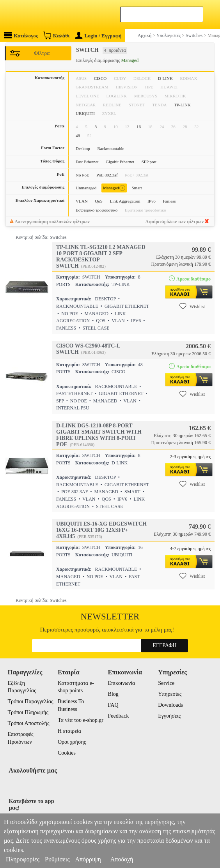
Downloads (170, 705)
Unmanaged (86, 188)
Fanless (169, 201)
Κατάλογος (21, 35)
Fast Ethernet (87, 162)
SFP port (149, 162)
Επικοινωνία (122, 683)
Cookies (67, 753)
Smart (137, 188)
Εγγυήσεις (169, 716)
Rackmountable (111, 148)
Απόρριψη (88, 859)
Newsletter (110, 617)
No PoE (82, 175)
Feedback (119, 716)
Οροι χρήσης (72, 742)
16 (139, 127)
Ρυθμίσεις (57, 859)
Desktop (83, 148)
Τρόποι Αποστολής (28, 723)
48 (78, 136)
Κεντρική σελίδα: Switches (41, 237)
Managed (114, 188)
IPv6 (152, 201)
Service (166, 683)
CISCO (100, 78)
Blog (113, 694)
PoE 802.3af (107, 175)
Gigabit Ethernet (120, 162)
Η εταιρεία (69, 731)
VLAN (82, 201)
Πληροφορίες (23, 859)
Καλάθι (56, 35)
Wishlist (192, 306)
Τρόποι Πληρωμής (28, 712)
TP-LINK (182, 105)
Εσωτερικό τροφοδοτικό (97, 210)
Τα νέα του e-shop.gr (81, 720)
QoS (99, 201)
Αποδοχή (122, 859)
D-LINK (165, 78)
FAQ (113, 705)
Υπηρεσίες (170, 694)
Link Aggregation (125, 201)
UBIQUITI (85, 113)
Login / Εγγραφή (98, 36)
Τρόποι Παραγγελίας (30, 701)
